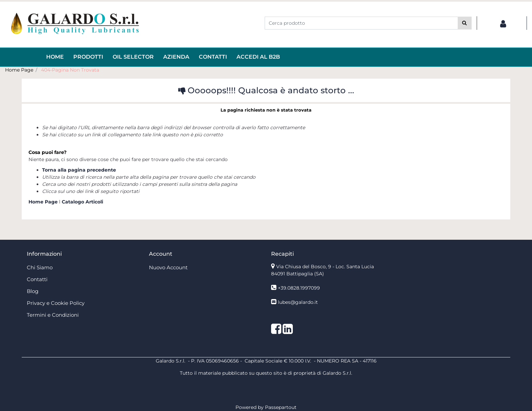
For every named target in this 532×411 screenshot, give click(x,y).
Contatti (213, 57)
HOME (55, 57)
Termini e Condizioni (53, 315)
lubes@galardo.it (298, 302)
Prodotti (88, 57)
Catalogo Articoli (82, 202)
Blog (33, 291)
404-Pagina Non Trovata (70, 70)
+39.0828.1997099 (299, 288)
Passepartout (281, 407)
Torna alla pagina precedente (79, 170)
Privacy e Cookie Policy (56, 303)
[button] (465, 23)
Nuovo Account (168, 267)
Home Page (19, 70)
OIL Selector (133, 57)
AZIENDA (176, 57)
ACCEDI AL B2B (258, 57)
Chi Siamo (40, 267)
